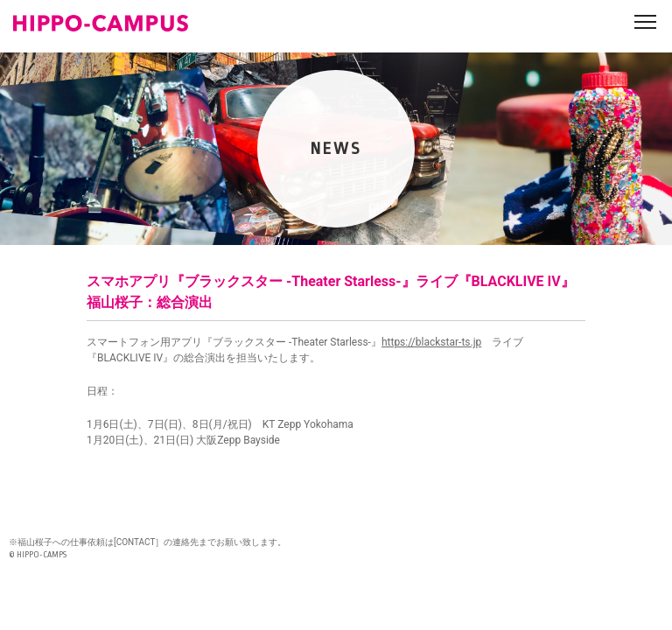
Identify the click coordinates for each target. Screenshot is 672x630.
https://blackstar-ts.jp (431, 342)
